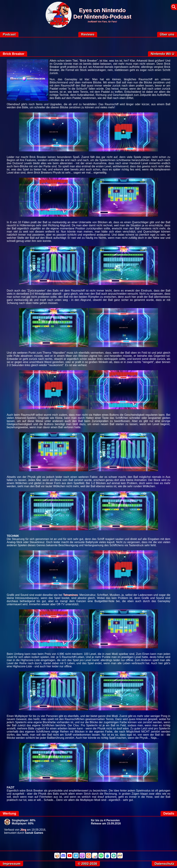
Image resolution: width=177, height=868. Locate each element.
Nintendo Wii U (162, 54)
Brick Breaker (14, 54)
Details (169, 813)
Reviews (88, 34)
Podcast (9, 34)
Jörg (23, 830)
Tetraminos (70, 595)
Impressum (12, 864)
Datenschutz (164, 864)
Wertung (9, 813)
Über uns (167, 34)
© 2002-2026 (88, 864)
